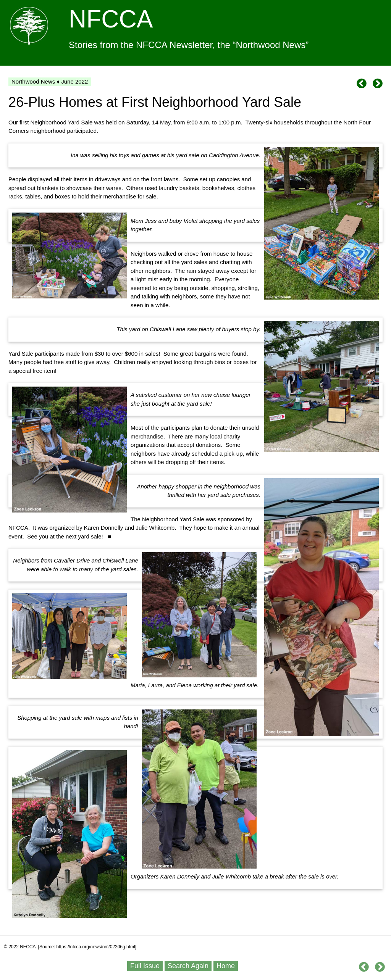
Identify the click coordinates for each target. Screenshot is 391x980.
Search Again (188, 966)
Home (226, 966)
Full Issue (145, 966)
